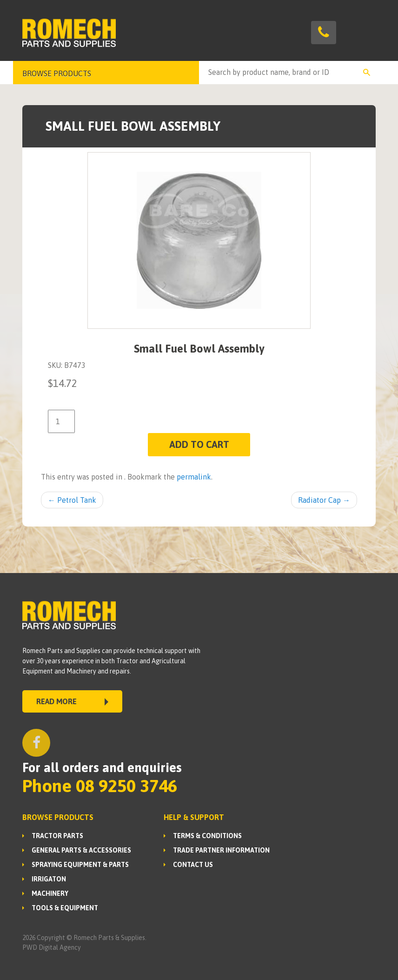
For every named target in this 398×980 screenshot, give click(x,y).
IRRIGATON (49, 879)
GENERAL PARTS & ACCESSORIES (81, 850)
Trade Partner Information (221, 850)
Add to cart (199, 444)
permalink (194, 477)
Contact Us (193, 865)
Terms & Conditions (207, 836)
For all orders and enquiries (102, 767)
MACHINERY (50, 893)
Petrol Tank (72, 500)
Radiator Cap (324, 500)
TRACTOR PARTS (57, 836)
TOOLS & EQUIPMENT (65, 908)
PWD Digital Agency (52, 947)
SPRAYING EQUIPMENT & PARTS (80, 865)
